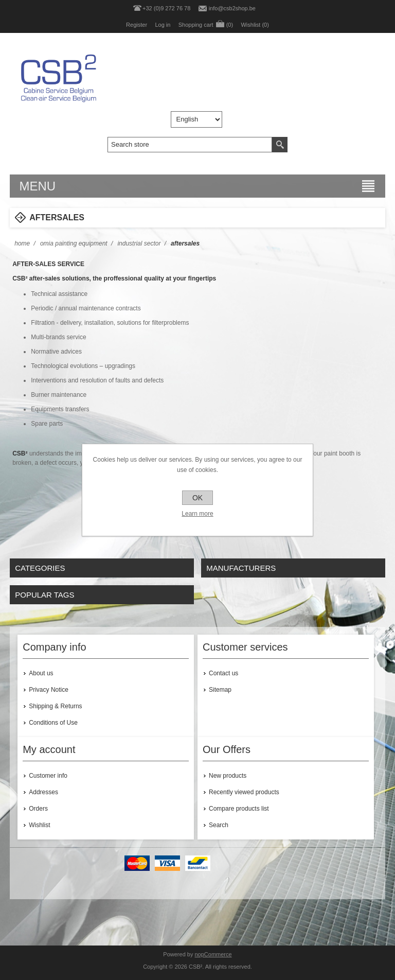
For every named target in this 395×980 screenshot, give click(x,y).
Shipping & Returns (55, 706)
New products (228, 776)
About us (41, 673)
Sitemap (220, 690)
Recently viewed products (244, 792)
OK (197, 498)
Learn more (197, 514)
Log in (163, 25)
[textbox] (190, 145)
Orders (38, 809)
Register (137, 25)
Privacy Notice (49, 690)
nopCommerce (213, 954)
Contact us (223, 673)
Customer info (48, 776)
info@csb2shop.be (232, 8)
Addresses (43, 792)
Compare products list (239, 809)
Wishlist (39, 825)
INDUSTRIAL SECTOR (139, 243)
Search (219, 825)
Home (22, 243)
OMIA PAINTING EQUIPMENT (74, 243)
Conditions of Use (53, 723)
